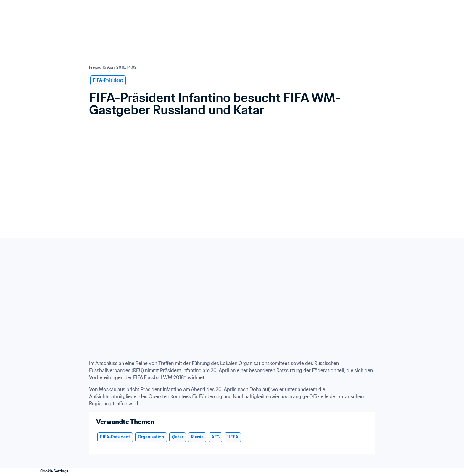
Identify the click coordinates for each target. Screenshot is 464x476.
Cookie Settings (54, 471)
